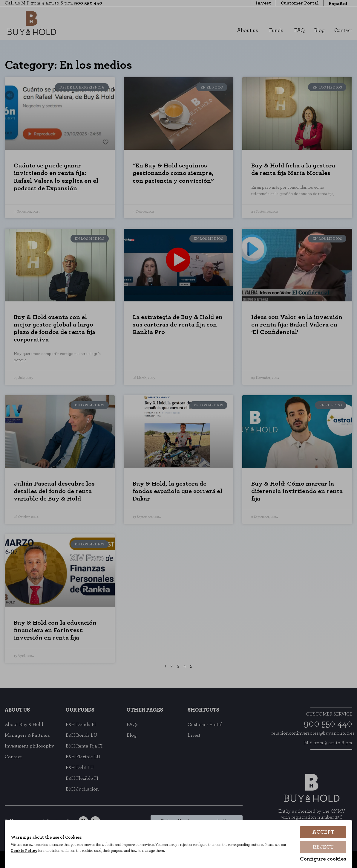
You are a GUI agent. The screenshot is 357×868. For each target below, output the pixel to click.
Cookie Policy (24, 851)
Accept (323, 832)
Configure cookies (323, 859)
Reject (323, 847)
